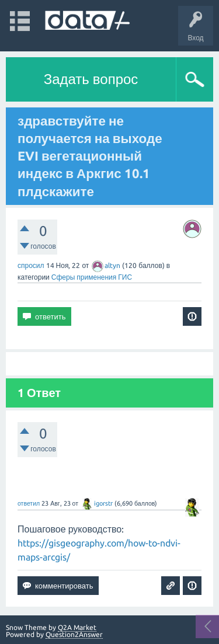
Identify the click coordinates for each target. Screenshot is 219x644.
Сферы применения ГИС (92, 277)
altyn (106, 265)
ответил (29, 503)
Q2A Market (77, 627)
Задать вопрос (91, 79)
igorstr (97, 503)
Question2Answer (74, 634)
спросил (31, 265)
